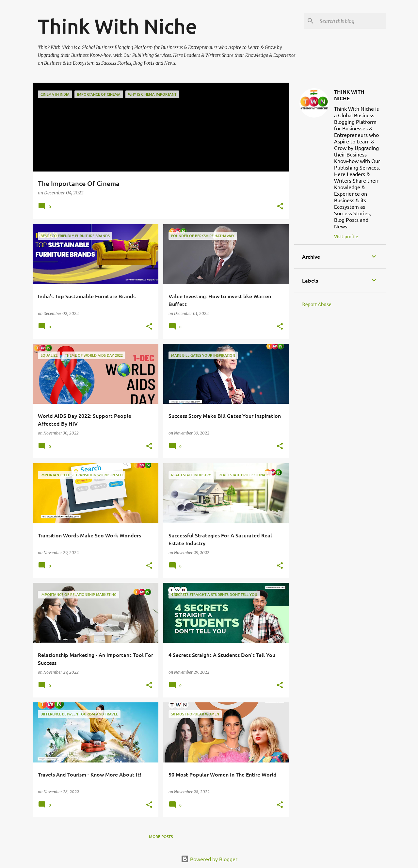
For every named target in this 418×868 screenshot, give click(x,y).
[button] (280, 207)
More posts (161, 836)
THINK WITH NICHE (349, 95)
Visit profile (346, 236)
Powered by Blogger (209, 859)
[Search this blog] (351, 21)
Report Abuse (317, 304)
